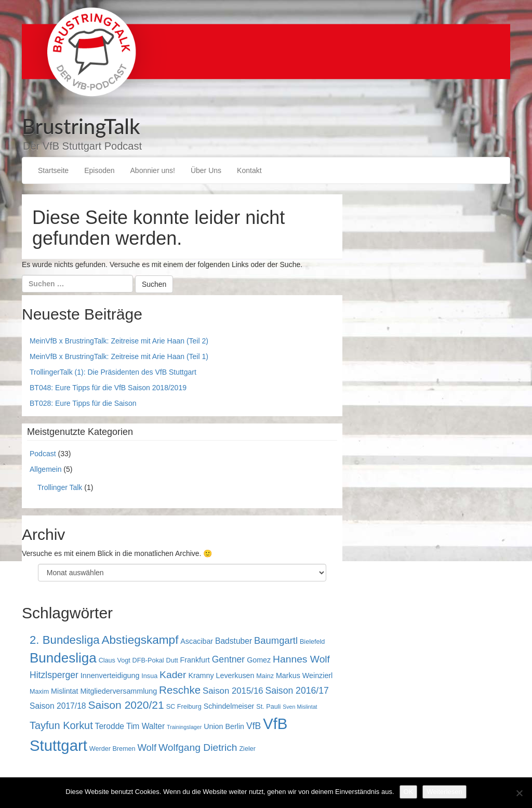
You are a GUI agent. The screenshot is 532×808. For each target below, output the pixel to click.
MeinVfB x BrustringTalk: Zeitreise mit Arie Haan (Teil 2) (119, 341)
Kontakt (249, 170)
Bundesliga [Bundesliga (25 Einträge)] (63, 658)
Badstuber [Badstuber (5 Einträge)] (234, 641)
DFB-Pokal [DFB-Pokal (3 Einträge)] (148, 660)
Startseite (53, 170)
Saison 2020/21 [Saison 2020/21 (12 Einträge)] (126, 705)
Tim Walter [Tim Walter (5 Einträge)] (145, 726)
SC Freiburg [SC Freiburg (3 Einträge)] (184, 707)
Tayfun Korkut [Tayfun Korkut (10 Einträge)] (61, 725)
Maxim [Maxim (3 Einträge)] (39, 692)
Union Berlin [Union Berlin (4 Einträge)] (224, 726)
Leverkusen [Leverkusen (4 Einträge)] (235, 675)
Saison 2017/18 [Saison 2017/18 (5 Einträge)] (58, 706)
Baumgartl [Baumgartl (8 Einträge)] (276, 640)
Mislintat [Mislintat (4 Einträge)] (64, 691)
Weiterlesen (444, 792)
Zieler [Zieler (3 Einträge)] (247, 749)
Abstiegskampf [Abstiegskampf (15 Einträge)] (140, 640)
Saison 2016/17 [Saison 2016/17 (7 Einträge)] (297, 691)
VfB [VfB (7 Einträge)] (254, 726)
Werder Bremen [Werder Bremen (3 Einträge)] (112, 749)
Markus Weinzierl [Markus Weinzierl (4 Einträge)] (304, 675)
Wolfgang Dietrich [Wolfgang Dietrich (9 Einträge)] (198, 747)
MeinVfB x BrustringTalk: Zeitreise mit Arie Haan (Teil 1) (119, 356)
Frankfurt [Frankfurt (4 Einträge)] (195, 660)
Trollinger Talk (60, 487)
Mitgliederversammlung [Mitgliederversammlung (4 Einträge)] (118, 691)
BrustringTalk (81, 126)
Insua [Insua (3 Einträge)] (149, 676)
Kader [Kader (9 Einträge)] (173, 675)
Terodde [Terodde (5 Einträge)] (110, 726)
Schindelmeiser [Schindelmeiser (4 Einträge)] (229, 706)
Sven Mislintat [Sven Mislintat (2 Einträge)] (300, 707)
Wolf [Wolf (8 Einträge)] (147, 747)
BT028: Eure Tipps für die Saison (83, 403)
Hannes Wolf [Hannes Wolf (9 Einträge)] (301, 659)
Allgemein (45, 469)
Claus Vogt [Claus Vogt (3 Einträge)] (115, 660)
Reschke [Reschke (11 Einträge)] (180, 690)
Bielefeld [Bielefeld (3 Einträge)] (312, 642)
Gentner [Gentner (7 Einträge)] (229, 659)
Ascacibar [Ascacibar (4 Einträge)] (197, 641)
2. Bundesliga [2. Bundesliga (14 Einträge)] (65, 640)
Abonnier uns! (153, 170)
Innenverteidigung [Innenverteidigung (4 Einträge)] (110, 675)
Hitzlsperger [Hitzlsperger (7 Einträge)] (54, 675)
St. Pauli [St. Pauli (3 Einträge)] (268, 707)
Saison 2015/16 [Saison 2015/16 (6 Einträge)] (233, 691)
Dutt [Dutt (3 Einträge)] (172, 660)
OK (409, 792)
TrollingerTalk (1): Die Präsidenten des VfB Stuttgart (113, 372)
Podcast (43, 454)
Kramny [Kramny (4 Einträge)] (201, 675)
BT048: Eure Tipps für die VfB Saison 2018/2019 (108, 388)
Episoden (99, 170)
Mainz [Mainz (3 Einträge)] (265, 676)
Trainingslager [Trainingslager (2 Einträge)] (184, 727)
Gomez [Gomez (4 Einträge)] (259, 660)
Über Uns (206, 170)
